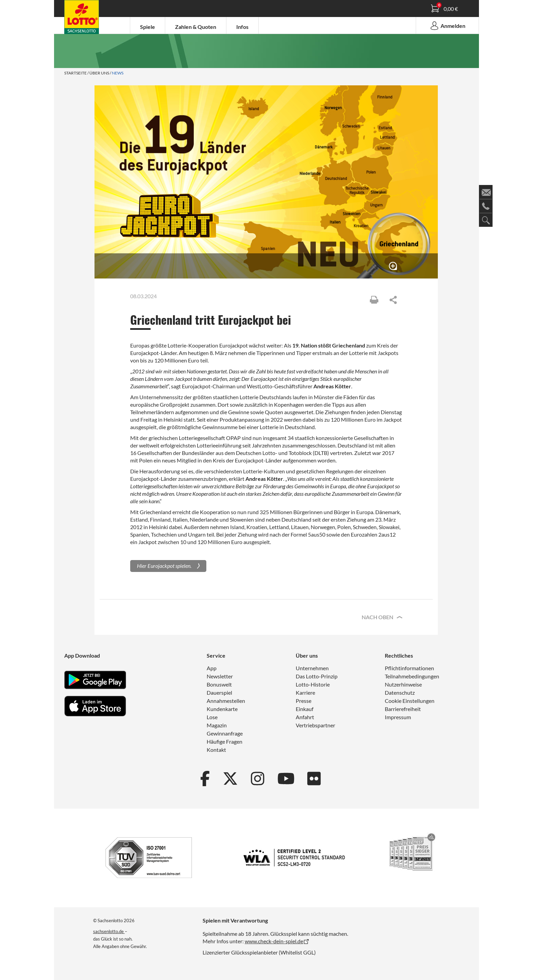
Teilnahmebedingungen (412, 676)
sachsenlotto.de (109, 931)
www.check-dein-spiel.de (274, 941)
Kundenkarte (222, 709)
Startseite (75, 73)
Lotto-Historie (313, 684)
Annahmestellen (226, 701)
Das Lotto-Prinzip (317, 676)
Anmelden (447, 26)
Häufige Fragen (225, 741)
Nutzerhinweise (403, 684)
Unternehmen (312, 668)
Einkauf (305, 709)
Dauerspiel (219, 692)
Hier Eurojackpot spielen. (164, 566)
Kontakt (216, 750)
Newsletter (220, 676)
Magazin (217, 725)
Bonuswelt (219, 684)
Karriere (305, 692)
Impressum (398, 717)
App (212, 668)
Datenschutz (400, 692)
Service (216, 655)
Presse (304, 701)
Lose (212, 717)
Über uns (99, 73)
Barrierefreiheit (403, 709)
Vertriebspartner (315, 725)
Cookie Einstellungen (410, 701)
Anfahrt (305, 717)
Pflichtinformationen (409, 668)
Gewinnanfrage (225, 733)
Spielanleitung (85, 18)
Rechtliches (399, 655)
